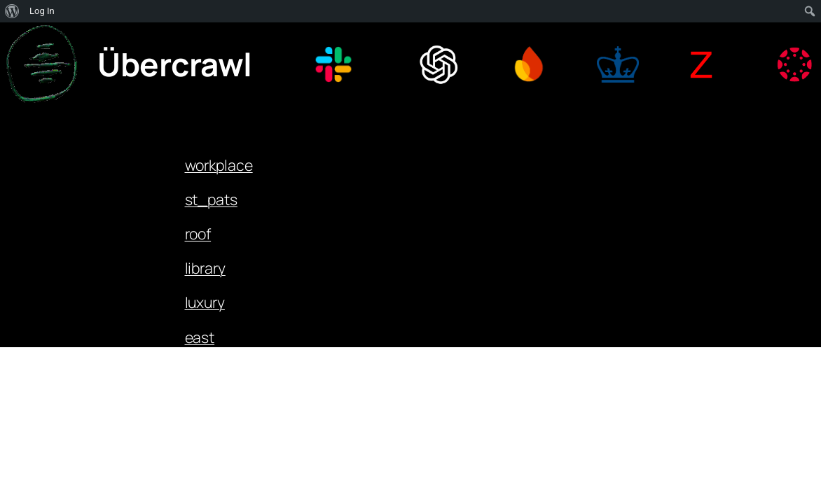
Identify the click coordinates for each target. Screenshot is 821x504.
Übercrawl (175, 64)
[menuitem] (12, 11)
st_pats (211, 199)
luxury (205, 302)
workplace (219, 165)
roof (198, 233)
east (200, 337)
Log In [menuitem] (42, 11)
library (205, 268)
